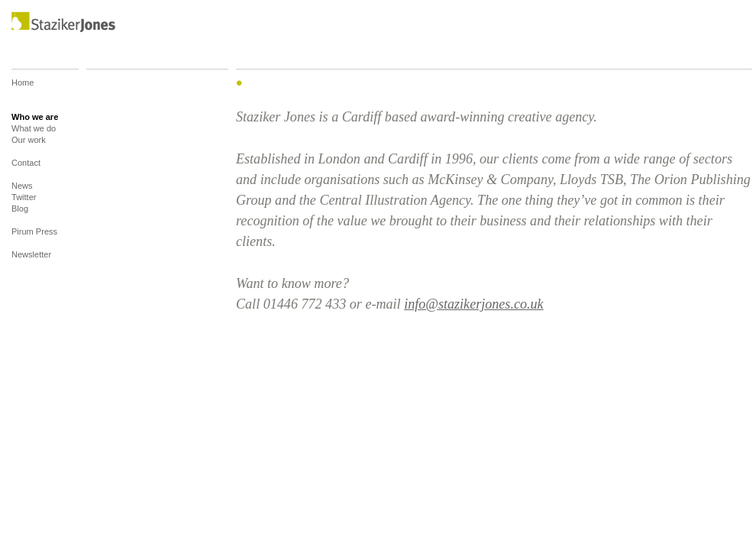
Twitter (24, 197)
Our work (29, 146)
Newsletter (31, 254)
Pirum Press (34, 237)
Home (23, 94)
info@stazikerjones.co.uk (473, 304)
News (22, 186)
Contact (26, 168)
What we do (34, 128)
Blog (20, 214)
